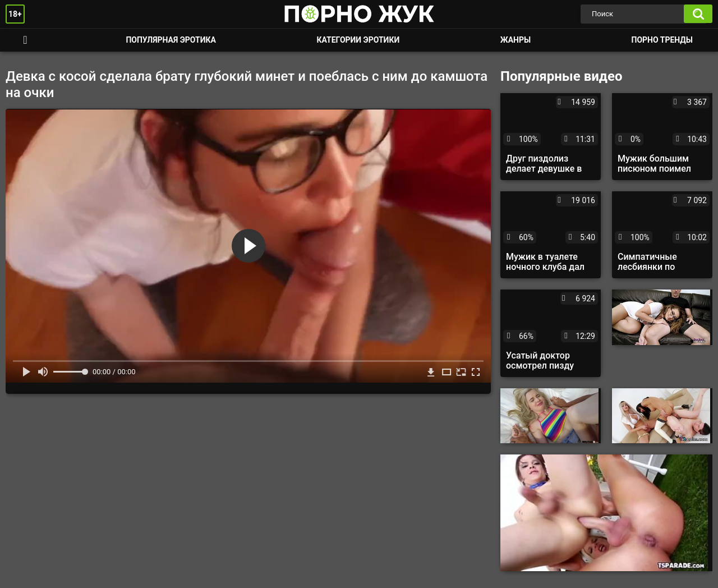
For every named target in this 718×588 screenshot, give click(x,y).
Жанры (516, 40)
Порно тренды (662, 40)
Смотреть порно (25, 40)
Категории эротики (358, 40)
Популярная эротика (171, 40)
